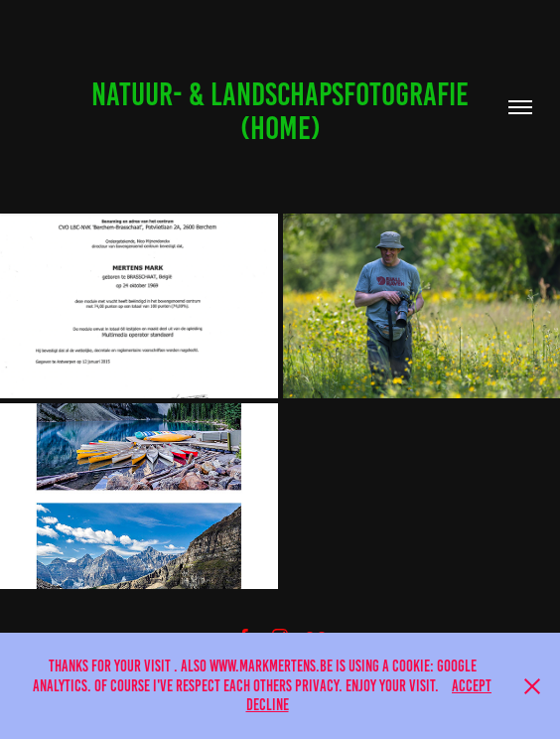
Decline (268, 705)
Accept (472, 686)
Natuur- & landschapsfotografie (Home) (283, 111)
